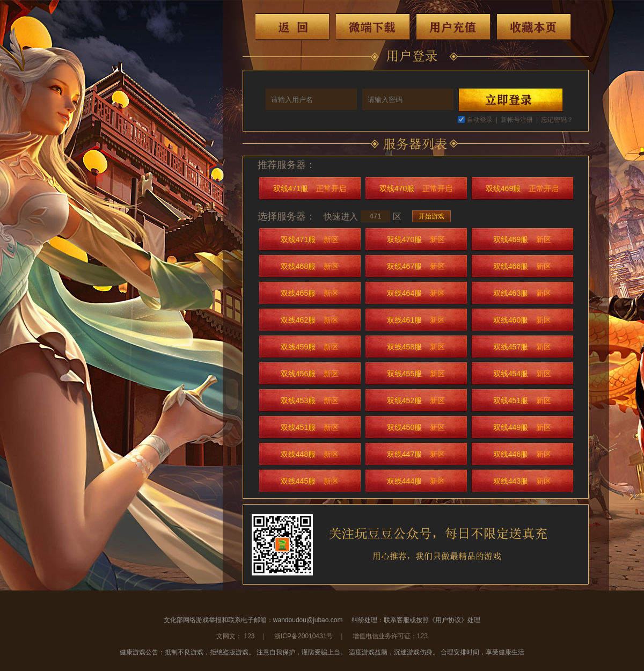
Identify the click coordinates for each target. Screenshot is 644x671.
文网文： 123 (235, 636)
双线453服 (310, 400)
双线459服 (310, 347)
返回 (292, 27)
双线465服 (310, 293)
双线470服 (416, 188)
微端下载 (373, 27)
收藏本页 (534, 27)
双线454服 (522, 374)
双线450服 (416, 427)
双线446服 (522, 454)
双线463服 (522, 293)
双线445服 (310, 481)
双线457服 (522, 347)
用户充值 (453, 27)
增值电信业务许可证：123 (390, 636)
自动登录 (480, 120)
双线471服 (310, 188)
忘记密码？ (557, 120)
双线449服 (522, 427)
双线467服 (416, 266)
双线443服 (522, 481)
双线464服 (416, 293)
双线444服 (416, 481)
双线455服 (416, 374)
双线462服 (310, 320)
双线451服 (522, 400)
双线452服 (416, 400)
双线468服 (310, 266)
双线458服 (416, 347)
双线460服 (522, 320)
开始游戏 (431, 216)
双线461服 (416, 320)
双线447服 (416, 454)
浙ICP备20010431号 (303, 636)
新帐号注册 (517, 120)
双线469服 (522, 188)
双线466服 (522, 266)
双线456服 (310, 374)
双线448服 (310, 454)
